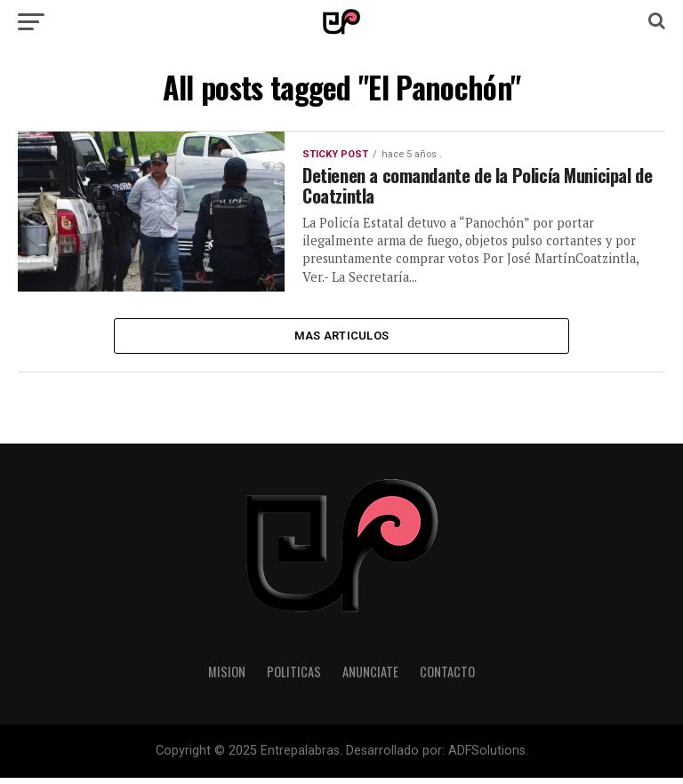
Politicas (294, 677)
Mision (227, 677)
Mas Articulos (341, 339)
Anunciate (370, 677)
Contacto (447, 677)
